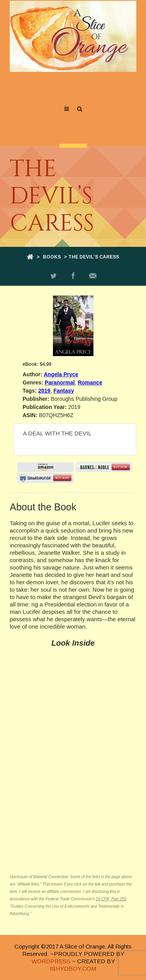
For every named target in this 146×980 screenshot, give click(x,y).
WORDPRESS (51, 961)
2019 (44, 391)
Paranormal (60, 383)
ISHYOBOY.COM (73, 969)
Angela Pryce (61, 374)
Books (52, 257)
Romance (90, 383)
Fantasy (64, 391)
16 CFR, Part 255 (111, 899)
